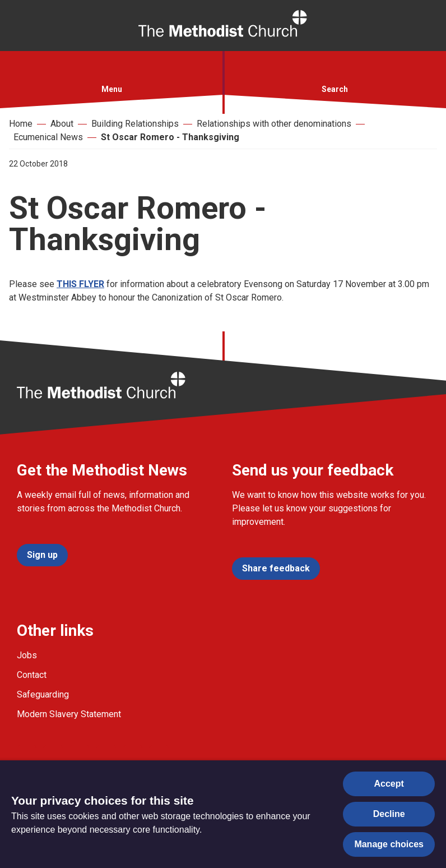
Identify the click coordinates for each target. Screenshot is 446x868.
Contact (32, 675)
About (62, 124)
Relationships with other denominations (274, 124)
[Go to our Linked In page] (106, 755)
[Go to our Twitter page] (53, 755)
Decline (389, 814)
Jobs (27, 655)
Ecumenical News (48, 137)
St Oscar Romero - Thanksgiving (170, 137)
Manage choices (389, 844)
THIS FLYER (80, 284)
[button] (112, 71)
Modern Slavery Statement (69, 714)
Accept (389, 784)
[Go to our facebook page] (27, 755)
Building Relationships (135, 124)
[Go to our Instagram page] (80, 755)
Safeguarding (43, 694)
